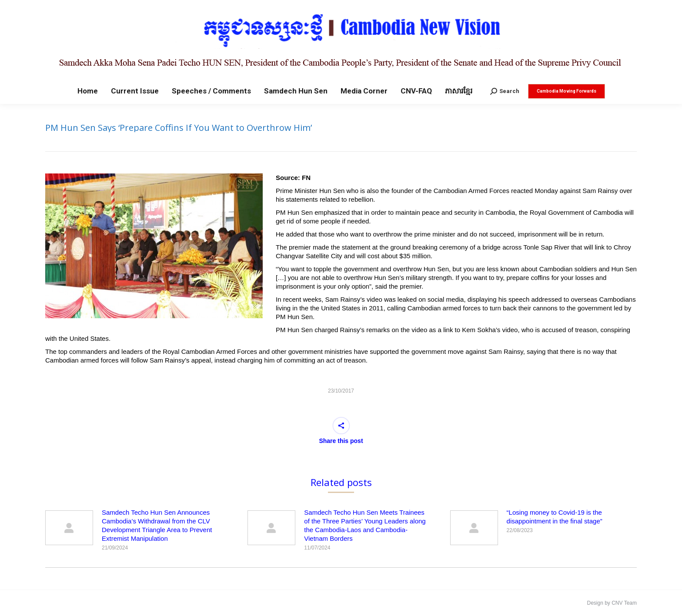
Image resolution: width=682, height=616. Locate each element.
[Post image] (69, 528)
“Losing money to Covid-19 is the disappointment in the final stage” (555, 517)
